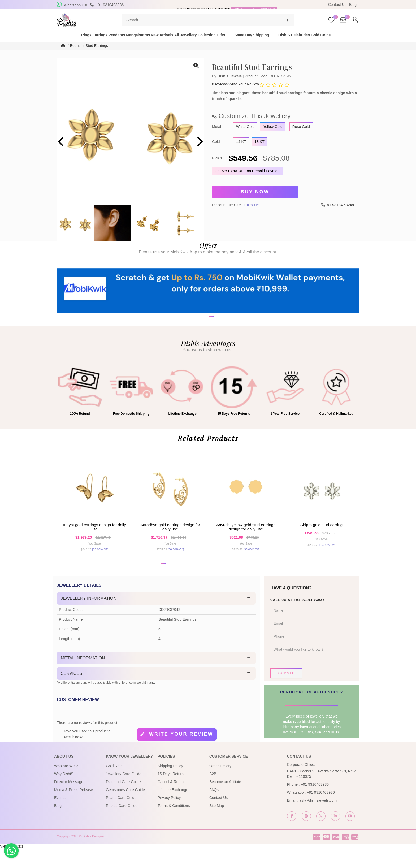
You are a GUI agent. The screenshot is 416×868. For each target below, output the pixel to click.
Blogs (59, 824)
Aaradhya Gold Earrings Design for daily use (170, 542)
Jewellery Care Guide (124, 793)
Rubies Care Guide (122, 824)
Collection (230, 44)
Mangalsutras (136, 44)
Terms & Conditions (174, 824)
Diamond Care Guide (123, 801)
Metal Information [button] (83, 677)
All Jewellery (201, 44)
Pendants (107, 44)
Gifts (253, 44)
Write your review (181, 753)
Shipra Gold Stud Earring (321, 540)
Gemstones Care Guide (125, 809)
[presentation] (61, 151)
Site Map (217, 824)
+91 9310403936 (315, 803)
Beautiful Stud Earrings (89, 54)
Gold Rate (114, 785)
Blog (353, 5)
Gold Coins (361, 44)
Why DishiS (64, 793)
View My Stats (12, 865)
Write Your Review (244, 93)
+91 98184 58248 (339, 212)
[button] (205, 351)
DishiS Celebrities (326, 44)
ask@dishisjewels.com (318, 819)
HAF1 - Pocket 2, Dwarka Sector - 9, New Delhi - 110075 (321, 793)
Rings (60, 44)
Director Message (69, 801)
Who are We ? (66, 785)
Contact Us (337, 5)
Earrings (82, 44)
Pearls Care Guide (121, 817)
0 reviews (220, 93)
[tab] (156, 617)
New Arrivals (169, 44)
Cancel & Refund (172, 801)
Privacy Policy (169, 817)
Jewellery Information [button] (89, 617)
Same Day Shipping (283, 44)
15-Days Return (171, 793)
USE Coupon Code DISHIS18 (254, 5)
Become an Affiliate (225, 801)
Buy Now (255, 200)
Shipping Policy (170, 785)
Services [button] (71, 692)
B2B (213, 793)
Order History (220, 785)
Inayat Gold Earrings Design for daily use (95, 542)
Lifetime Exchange (173, 809)
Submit (286, 692)
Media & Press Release (73, 809)
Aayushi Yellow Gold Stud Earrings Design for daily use (246, 542)
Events (60, 817)
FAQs (214, 809)
